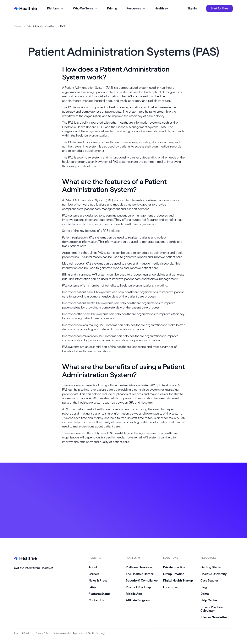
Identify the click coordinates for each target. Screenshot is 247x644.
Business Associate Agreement (69, 633)
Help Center (209, 600)
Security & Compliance (142, 580)
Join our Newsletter (214, 617)
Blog (204, 587)
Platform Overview (139, 567)
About (93, 567)
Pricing (112, 8)
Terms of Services (23, 633)
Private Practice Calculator (212, 609)
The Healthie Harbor (140, 574)
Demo (205, 594)
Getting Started (211, 567)
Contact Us (96, 600)
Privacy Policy (43, 633)
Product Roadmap (138, 587)
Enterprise (170, 587)
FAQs (92, 587)
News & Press (98, 580)
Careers (94, 574)
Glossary (18, 26)
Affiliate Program (138, 600)
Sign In (192, 8)
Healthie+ (161, 8)
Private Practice (174, 567)
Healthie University (214, 574)
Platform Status (99, 594)
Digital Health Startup (178, 580)
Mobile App (134, 594)
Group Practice (174, 574)
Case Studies (209, 580)
